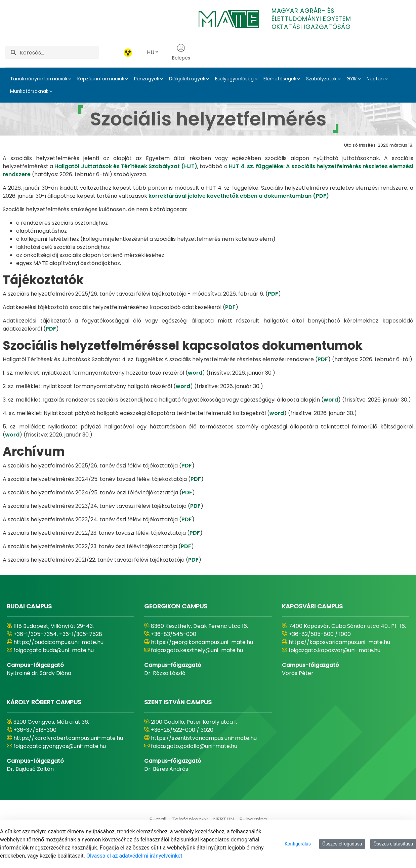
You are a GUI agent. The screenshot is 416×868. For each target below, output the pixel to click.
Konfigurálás (298, 844)
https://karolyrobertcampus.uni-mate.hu (68, 738)
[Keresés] (59, 52)
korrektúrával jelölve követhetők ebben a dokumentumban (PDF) (239, 196)
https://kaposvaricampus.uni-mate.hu (339, 642)
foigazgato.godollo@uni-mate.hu (194, 746)
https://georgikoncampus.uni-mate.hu (202, 642)
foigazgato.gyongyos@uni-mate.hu (60, 746)
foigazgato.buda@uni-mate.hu (54, 650)
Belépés (181, 52)
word (195, 373)
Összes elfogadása (342, 844)
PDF (273, 294)
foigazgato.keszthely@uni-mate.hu (197, 650)
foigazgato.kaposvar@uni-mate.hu (335, 650)
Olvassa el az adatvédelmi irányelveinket (134, 856)
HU (153, 52)
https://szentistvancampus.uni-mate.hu (204, 738)
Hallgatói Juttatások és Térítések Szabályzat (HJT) (126, 166)
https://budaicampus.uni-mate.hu (58, 642)
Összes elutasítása (393, 844)
